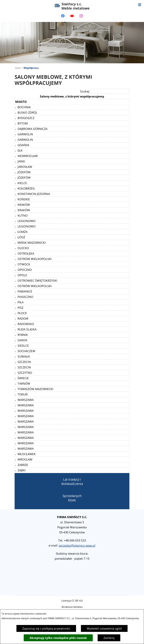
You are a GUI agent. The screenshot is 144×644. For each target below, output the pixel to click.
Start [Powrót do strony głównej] (18, 68)
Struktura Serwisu (72, 607)
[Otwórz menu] (140, 4)
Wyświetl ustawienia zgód (104, 628)
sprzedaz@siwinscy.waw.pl (77, 545)
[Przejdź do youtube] (72, 16)
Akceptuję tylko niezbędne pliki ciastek (58, 638)
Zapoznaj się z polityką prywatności (46, 628)
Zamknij (109, 638)
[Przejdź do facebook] (63, 16)
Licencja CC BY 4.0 (72, 601)
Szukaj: (85, 91)
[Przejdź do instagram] (81, 16)
